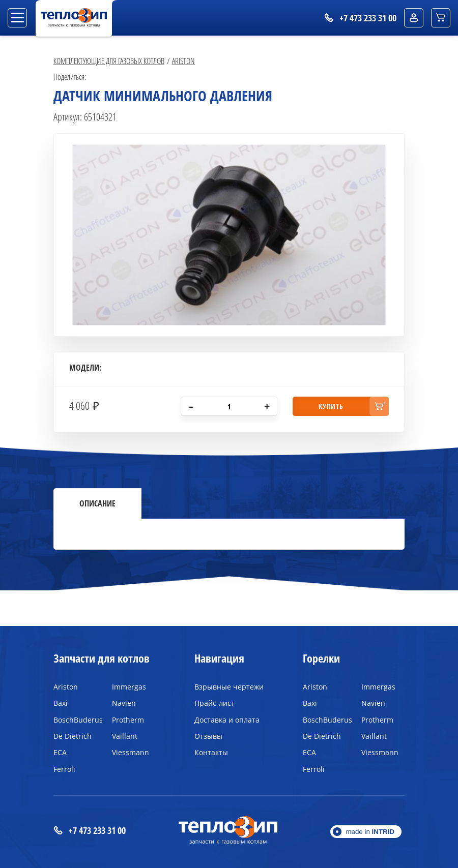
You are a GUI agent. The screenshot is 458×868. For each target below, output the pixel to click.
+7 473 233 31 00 (90, 831)
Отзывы (208, 736)
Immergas (129, 687)
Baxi (61, 703)
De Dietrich (73, 736)
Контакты (211, 752)
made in (370, 832)
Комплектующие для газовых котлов (109, 61)
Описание (97, 503)
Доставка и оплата (227, 720)
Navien (124, 703)
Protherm (128, 720)
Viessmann (131, 752)
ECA (60, 752)
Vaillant (125, 736)
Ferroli (64, 769)
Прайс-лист (214, 703)
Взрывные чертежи (229, 687)
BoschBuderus (75, 720)
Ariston (183, 61)
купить (331, 406)
